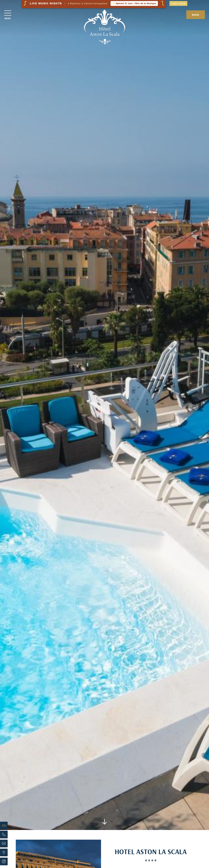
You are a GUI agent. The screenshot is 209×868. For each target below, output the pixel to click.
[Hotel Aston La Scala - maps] (4, 852)
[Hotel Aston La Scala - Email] (4, 843)
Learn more (178, 3)
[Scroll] (104, 822)
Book (196, 15)
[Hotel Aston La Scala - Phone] (4, 834)
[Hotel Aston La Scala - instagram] (4, 861)
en (4, 825)
